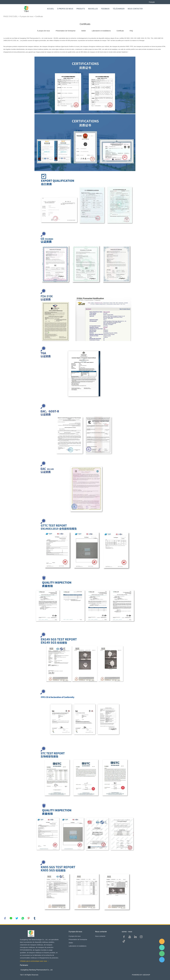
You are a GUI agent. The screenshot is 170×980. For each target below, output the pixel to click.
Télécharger (119, 9)
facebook (5, 918)
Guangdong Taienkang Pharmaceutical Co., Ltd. (37, 970)
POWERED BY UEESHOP (141, 975)
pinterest (29, 918)
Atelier (84, 31)
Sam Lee (162, 948)
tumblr (35, 918)
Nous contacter (135, 9)
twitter (17, 918)
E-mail (162, 941)
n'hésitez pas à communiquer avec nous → (34, 961)
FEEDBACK (105, 9)
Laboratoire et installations (101, 31)
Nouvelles (93, 9)
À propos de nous (65, 9)
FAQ (131, 31)
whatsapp (23, 918)
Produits (81, 9)
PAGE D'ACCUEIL (11, 16)
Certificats (39, 16)
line (11, 918)
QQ (162, 960)
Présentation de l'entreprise (66, 31)
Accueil (51, 9)
